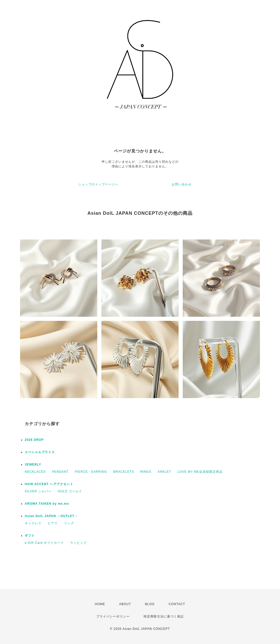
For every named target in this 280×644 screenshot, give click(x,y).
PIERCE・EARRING (91, 472)
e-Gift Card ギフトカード (44, 543)
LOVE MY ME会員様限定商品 (200, 472)
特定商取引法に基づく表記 (164, 616)
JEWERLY (33, 465)
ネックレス (33, 523)
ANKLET (165, 472)
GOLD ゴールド (70, 491)
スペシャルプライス (40, 452)
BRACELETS (124, 472)
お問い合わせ (182, 184)
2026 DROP (34, 440)
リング (69, 523)
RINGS (146, 472)
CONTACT (177, 604)
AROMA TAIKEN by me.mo (47, 504)
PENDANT (60, 472)
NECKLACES (35, 472)
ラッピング (78, 543)
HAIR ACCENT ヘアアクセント (49, 484)
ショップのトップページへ (98, 184)
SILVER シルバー (38, 491)
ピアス (53, 523)
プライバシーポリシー (113, 616)
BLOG (150, 604)
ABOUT (125, 604)
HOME (100, 604)
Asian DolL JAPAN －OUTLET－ (51, 516)
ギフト (30, 536)
